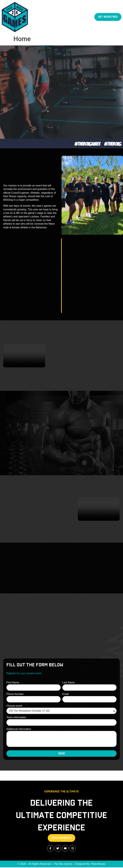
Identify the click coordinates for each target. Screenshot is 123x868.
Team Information (16, 717)
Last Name (68, 682)
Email (66, 694)
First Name (13, 682)
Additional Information (19, 729)
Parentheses (98, 864)
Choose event (14, 706)
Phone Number (15, 694)
